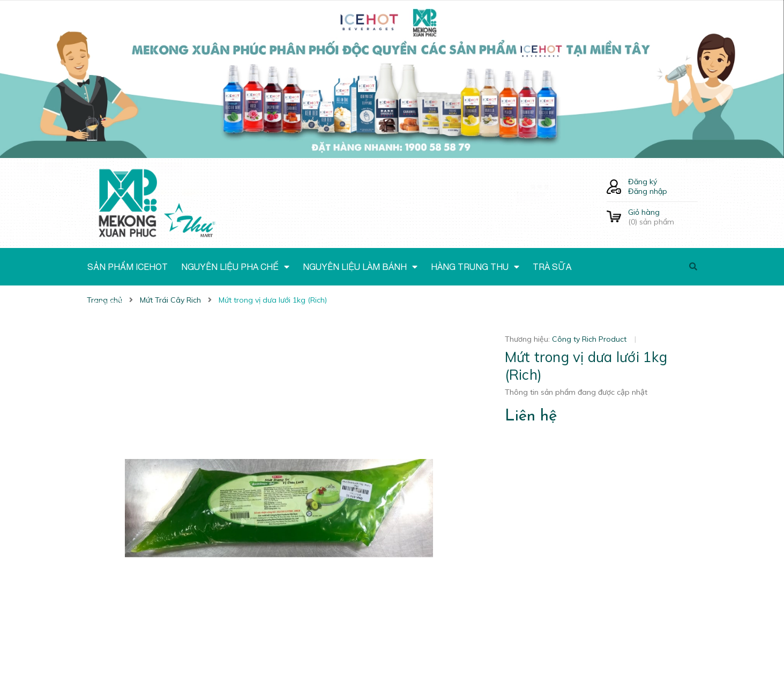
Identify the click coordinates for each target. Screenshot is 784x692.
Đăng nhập (648, 191)
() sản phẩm (663, 217)
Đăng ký (643, 182)
